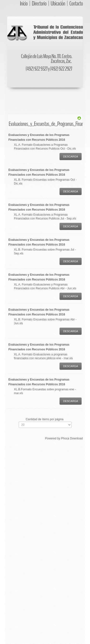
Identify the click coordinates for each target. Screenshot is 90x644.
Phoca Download (72, 438)
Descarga (71, 157)
